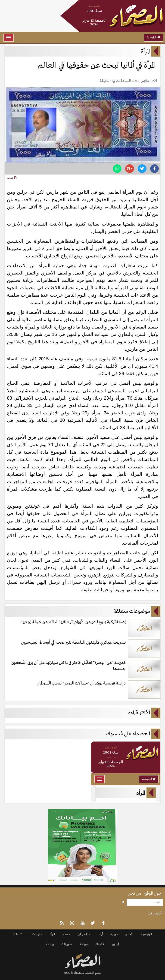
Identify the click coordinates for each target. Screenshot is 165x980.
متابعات (19, 934)
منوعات (37, 934)
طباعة (12, 178)
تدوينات (67, 944)
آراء (101, 934)
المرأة (52, 934)
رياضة (50, 944)
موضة (84, 944)
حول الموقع (153, 893)
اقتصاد (100, 944)
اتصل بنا (155, 913)
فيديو (116, 944)
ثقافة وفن (84, 934)
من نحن (134, 893)
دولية (114, 934)
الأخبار (129, 934)
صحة (66, 934)
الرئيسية (153, 38)
